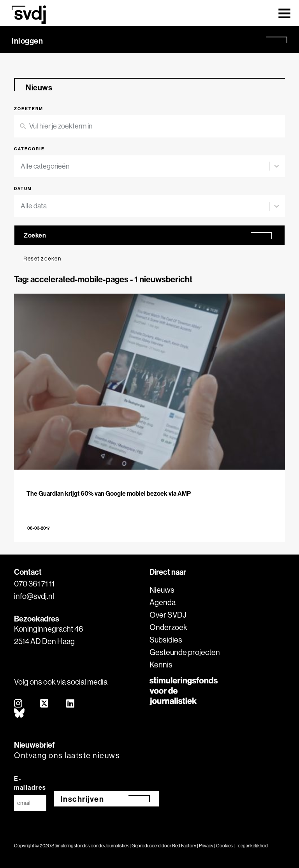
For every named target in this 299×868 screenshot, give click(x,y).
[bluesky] (20, 714)
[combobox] (145, 166)
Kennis (161, 665)
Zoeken (35, 235)
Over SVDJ (168, 615)
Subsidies (166, 640)
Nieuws (162, 590)
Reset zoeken (42, 259)
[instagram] (18, 704)
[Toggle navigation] (284, 13)
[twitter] (45, 704)
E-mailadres (30, 783)
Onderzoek (168, 627)
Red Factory (184, 846)
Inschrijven (83, 799)
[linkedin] (71, 704)
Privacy (206, 846)
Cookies (224, 846)
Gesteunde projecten (185, 652)
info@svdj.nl (34, 596)
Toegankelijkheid (252, 846)
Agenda (163, 602)
